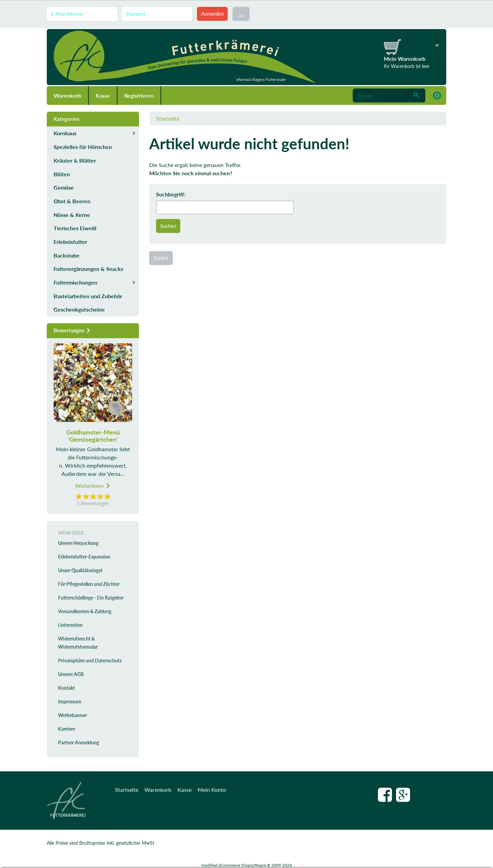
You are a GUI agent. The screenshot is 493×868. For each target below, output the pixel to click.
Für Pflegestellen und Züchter (89, 584)
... (241, 13)
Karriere (67, 729)
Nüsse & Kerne (72, 215)
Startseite (168, 118)
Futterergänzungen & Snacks (88, 269)
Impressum (70, 701)
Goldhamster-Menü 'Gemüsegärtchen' (93, 436)
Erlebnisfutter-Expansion (84, 557)
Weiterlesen (93, 486)
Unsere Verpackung (78, 543)
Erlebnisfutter (70, 242)
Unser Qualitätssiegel (80, 570)
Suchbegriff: (171, 194)
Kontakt (66, 688)
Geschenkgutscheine (79, 309)
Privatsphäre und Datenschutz (90, 660)
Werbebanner (72, 715)
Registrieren (139, 95)
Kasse (103, 95)
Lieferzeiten (70, 625)
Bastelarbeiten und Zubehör (88, 296)
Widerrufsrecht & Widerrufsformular (78, 643)
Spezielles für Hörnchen (83, 147)
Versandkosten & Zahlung (85, 611)
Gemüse (64, 187)
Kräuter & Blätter (75, 160)
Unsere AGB (71, 674)
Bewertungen (72, 330)
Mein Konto (212, 790)
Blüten (62, 174)
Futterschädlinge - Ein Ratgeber (91, 598)
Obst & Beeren (72, 201)
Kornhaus (65, 133)
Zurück (161, 258)
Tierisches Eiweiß (75, 228)
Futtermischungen (75, 282)
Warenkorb (67, 95)
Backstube (67, 255)
